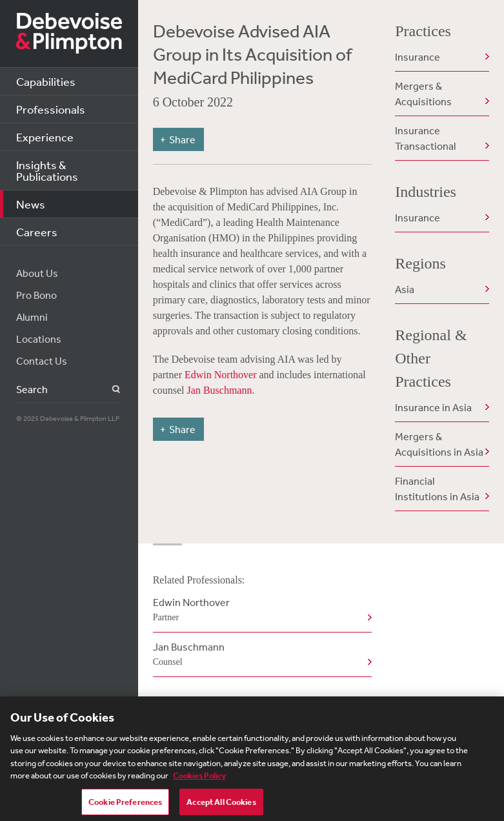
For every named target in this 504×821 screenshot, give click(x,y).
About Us (37, 273)
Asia (405, 289)
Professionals (51, 109)
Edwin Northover (221, 375)
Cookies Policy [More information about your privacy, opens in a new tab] (199, 780)
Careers (37, 232)
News (31, 204)
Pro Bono (36, 295)
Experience (45, 137)
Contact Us (42, 361)
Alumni (32, 317)
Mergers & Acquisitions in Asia (439, 444)
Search (109, 390)
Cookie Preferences (125, 806)
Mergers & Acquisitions (423, 94)
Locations (39, 339)
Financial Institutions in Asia (437, 489)
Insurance (418, 57)
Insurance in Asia (433, 407)
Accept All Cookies (221, 806)
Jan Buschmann (220, 390)
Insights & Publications (47, 170)
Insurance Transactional (425, 138)
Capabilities (46, 81)
